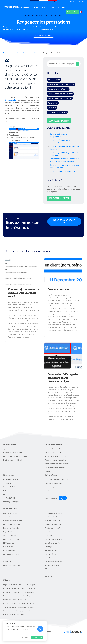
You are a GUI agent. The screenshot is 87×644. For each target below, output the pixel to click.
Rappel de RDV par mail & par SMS (15, 456)
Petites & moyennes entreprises (55, 460)
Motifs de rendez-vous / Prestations (31, 53)
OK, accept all (37, 637)
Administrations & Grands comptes (57, 464)
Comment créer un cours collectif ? (63, 171)
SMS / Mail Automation (53, 521)
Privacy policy (25, 629)
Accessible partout (9, 517)
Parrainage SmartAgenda (12, 502)
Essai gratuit (72, 12)
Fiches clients (53, 103)
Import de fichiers (9, 550)
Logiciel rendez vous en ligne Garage (16, 600)
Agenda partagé (9, 449)
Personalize (25, 637)
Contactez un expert (59, 198)
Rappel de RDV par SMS (11, 524)
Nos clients (45, 7)
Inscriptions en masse (52, 565)
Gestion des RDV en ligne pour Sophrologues (19, 607)
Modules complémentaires (57, 112)
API (46, 569)
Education (48, 471)
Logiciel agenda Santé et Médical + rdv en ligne (19, 585)
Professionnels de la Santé (54, 453)
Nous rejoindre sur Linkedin (64, 221)
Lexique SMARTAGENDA (59, 121)
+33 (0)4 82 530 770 (76, 2)
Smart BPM (49, 558)
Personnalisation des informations (60, 98)
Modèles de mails (51, 550)
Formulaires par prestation (54, 532)
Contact (48, 491)
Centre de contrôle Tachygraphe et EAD (17, 611)
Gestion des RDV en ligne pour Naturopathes (18, 603)
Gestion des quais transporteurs (14, 615)
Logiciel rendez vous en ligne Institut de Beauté (19, 588)
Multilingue (49, 547)
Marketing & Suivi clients (12, 565)
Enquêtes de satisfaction (53, 524)
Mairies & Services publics (54, 449)
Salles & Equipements (52, 543)
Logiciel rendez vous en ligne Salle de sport (18, 596)
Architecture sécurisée (11, 558)
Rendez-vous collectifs (53, 528)
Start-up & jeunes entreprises (55, 467)
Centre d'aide (15, 53)
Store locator (49, 577)
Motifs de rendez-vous (11, 539)
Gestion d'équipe (51, 554)
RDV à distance (9, 543)
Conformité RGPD (9, 498)
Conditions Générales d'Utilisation (56, 479)
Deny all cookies (11, 623)
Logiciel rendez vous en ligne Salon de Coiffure (19, 592)
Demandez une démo (11, 479)
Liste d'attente (50, 535)
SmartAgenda (10, 100)
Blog (5, 491)
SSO (47, 573)
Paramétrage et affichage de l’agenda (61, 84)
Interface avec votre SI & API (13, 460)
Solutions (36, 7)
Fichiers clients (8, 547)
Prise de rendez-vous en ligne (13, 453)
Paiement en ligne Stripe (11, 528)
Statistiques (52, 108)
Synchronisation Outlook (53, 513)
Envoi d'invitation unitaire (53, 562)
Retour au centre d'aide (43, 36)
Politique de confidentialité (54, 483)
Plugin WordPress (9, 532)
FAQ (5, 494)
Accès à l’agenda (54, 80)
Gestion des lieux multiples (54, 539)
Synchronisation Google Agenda (56, 517)
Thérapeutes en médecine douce (56, 456)
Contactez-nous (61, 2)
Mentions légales (51, 487)
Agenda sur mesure (10, 513)
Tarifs (64, 7)
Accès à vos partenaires (11, 554)
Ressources (56, 7)
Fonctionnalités (24, 7)
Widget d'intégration (10, 535)
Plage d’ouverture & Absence (58, 89)
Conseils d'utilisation (10, 487)
